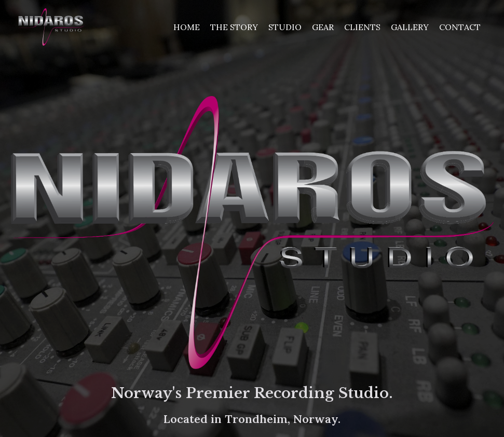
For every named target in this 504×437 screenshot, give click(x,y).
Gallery (410, 27)
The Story (234, 27)
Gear (323, 27)
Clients (362, 27)
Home (187, 27)
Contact (460, 27)
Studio (285, 27)
